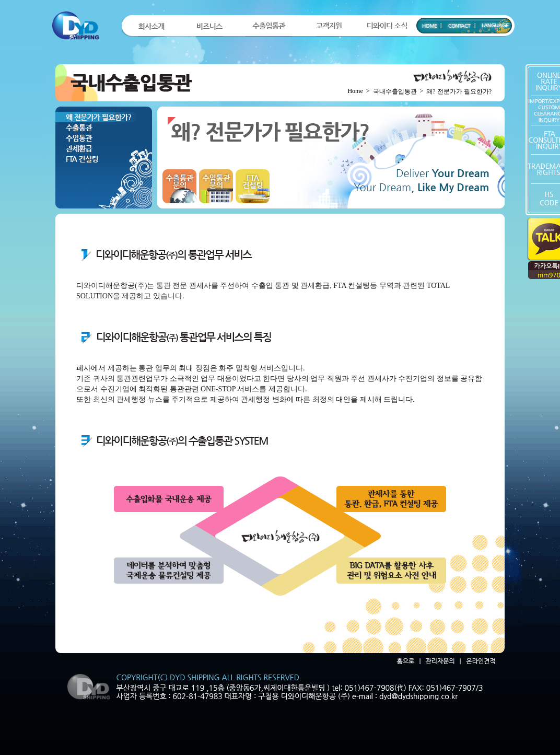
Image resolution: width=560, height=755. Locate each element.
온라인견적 (479, 661)
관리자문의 (438, 661)
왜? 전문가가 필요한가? (104, 117)
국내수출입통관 (395, 91)
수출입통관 (269, 26)
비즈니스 (210, 26)
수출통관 (104, 127)
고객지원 (329, 26)
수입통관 (104, 138)
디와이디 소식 (387, 26)
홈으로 (404, 661)
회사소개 (151, 26)
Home (355, 91)
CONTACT (458, 23)
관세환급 (104, 148)
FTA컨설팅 (104, 159)
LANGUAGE (493, 23)
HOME (429, 23)
